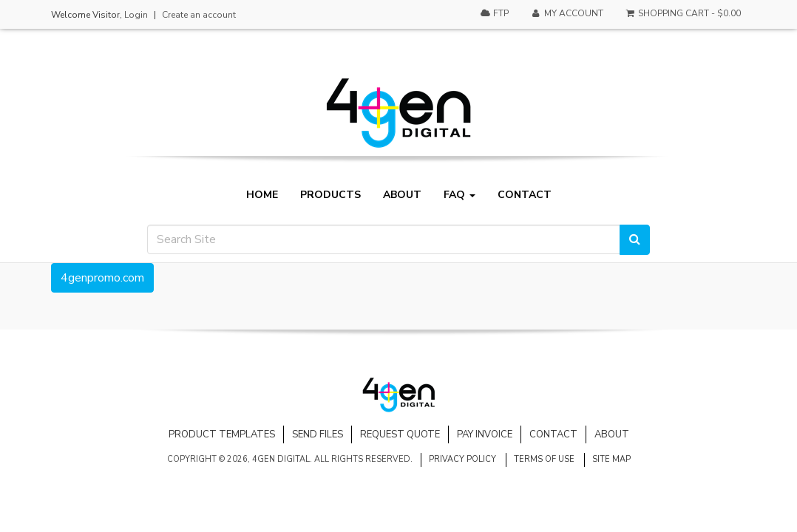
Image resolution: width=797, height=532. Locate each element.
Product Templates (222, 434)
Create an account (199, 15)
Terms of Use (544, 459)
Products (330, 195)
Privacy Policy (462, 459)
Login (136, 15)
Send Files (318, 434)
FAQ (459, 195)
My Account (566, 13)
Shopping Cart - (683, 13)
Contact (525, 195)
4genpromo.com (102, 278)
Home (262, 195)
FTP (494, 13)
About (402, 195)
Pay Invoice (485, 434)
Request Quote (400, 434)
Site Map (611, 459)
